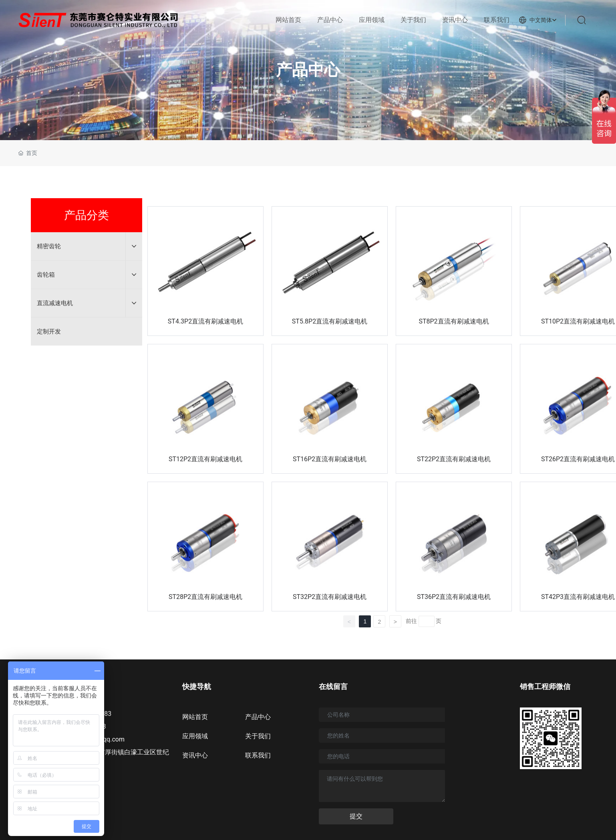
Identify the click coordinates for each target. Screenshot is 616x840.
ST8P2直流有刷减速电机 (454, 321)
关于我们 (258, 736)
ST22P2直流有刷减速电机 (454, 459)
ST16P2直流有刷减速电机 (330, 459)
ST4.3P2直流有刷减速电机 (205, 321)
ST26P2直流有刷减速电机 (578, 459)
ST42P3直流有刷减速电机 (578, 597)
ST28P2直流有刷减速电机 (205, 597)
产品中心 (308, 70)
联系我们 (258, 755)
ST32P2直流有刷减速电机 (330, 597)
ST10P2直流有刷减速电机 (578, 321)
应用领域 (195, 736)
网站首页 (195, 717)
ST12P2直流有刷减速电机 (205, 459)
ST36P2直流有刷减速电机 (454, 597)
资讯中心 (195, 755)
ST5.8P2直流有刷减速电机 (330, 321)
